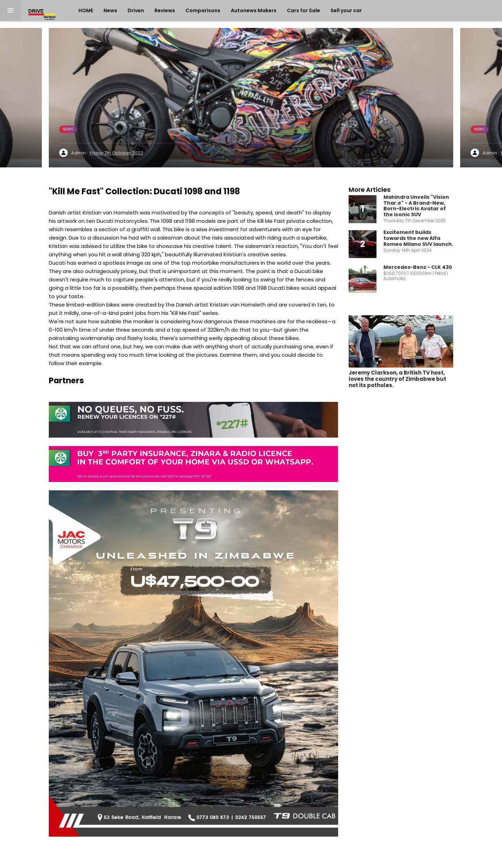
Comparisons (203, 10)
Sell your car (346, 10)
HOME (86, 10)
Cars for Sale (303, 10)
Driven (136, 10)
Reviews (165, 10)
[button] (438, 317)
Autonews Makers (254, 10)
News (110, 10)
